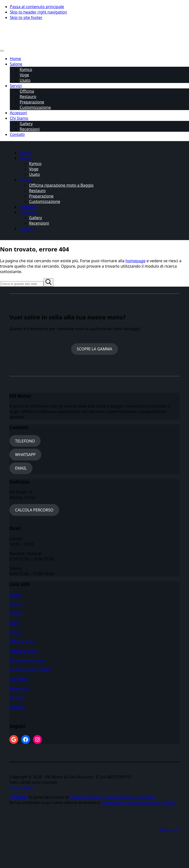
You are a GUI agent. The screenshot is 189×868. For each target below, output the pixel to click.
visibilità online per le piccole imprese (104, 797)
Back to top (169, 830)
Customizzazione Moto (30, 670)
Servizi (15, 632)
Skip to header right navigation (38, 12)
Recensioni (19, 688)
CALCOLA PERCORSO (34, 510)
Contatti (17, 698)
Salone (16, 604)
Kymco (16, 613)
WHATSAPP (25, 455)
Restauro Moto (23, 651)
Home (15, 595)
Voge (14, 623)
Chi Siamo (19, 679)
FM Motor (18, 797)
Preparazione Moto (27, 660)
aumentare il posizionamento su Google (138, 802)
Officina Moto (22, 641)
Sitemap (17, 707)
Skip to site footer (26, 17)
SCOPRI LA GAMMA (94, 349)
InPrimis (147, 797)
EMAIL (21, 468)
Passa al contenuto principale (37, 7)
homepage (135, 261)
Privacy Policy (22, 788)
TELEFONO (25, 441)
